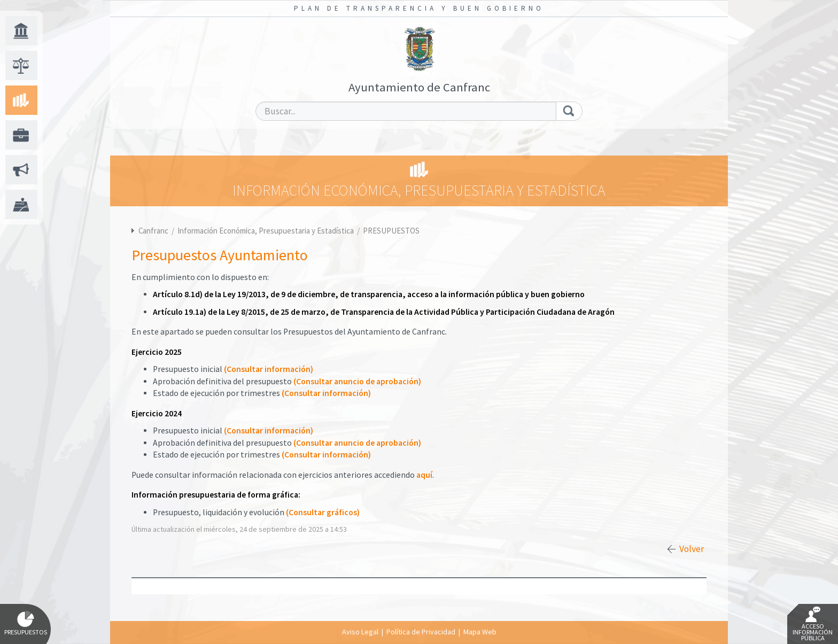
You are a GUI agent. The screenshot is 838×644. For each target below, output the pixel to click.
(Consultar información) (269, 369)
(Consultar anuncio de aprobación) (357, 381)
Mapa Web (480, 632)
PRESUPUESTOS (391, 231)
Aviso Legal (360, 632)
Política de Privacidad (421, 632)
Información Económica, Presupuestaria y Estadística (266, 231)
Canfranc (153, 231)
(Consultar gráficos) (323, 512)
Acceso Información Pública (813, 624)
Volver (692, 549)
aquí (424, 475)
